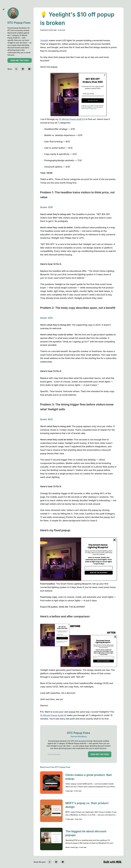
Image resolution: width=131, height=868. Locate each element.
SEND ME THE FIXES (20, 60)
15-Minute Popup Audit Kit (72, 119)
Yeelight (44, 40)
